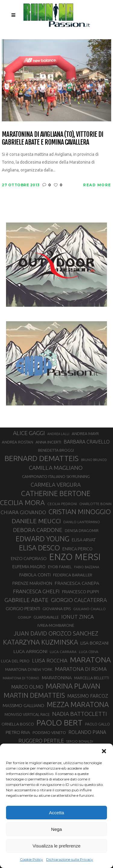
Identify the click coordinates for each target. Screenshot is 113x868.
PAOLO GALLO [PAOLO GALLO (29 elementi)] (97, 724)
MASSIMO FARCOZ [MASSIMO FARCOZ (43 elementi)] (88, 696)
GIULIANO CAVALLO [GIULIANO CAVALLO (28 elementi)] (89, 609)
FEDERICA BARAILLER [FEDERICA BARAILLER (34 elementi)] (73, 575)
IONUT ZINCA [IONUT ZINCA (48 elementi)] (77, 617)
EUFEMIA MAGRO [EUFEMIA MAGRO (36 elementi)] (29, 567)
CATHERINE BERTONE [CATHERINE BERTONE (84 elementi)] (56, 493)
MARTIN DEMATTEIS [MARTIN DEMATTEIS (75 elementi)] (34, 695)
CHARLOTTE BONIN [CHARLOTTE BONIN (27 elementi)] (95, 504)
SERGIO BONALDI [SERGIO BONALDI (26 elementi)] (80, 741)
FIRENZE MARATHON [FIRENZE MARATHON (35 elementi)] (32, 583)
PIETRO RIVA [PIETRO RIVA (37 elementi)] (18, 732)
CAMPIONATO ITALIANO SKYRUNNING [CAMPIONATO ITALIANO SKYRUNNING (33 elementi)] (56, 476)
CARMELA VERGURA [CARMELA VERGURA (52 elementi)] (56, 485)
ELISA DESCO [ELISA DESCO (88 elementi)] (39, 548)
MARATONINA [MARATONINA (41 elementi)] (57, 677)
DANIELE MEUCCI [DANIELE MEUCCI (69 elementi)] (36, 521)
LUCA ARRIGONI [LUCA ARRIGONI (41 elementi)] (30, 651)
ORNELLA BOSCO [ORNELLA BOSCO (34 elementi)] (18, 724)
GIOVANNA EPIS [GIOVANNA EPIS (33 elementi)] (57, 609)
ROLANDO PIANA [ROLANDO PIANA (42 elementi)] (87, 732)
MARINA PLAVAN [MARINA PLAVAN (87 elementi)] (73, 686)
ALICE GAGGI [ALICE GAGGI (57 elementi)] (29, 433)
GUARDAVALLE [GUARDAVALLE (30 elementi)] (46, 617)
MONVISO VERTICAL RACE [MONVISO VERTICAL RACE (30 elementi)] (27, 714)
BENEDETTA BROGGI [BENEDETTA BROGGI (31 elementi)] (56, 450)
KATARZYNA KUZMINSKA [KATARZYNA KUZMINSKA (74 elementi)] (41, 642)
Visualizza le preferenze (56, 846)
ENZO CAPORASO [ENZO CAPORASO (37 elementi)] (29, 558)
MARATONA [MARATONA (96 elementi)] (90, 660)
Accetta (56, 813)
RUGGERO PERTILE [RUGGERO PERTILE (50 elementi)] (41, 741)
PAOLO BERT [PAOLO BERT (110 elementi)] (60, 722)
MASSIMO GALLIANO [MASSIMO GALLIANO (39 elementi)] (24, 705)
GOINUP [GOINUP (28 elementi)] (24, 617)
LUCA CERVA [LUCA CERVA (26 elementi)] (89, 652)
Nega (57, 829)
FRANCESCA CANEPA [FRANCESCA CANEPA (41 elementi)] (77, 583)
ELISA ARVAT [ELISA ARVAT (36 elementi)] (84, 540)
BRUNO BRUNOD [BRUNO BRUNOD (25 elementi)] (94, 460)
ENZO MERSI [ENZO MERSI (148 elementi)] (75, 557)
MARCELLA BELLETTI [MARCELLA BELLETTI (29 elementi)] (92, 678)
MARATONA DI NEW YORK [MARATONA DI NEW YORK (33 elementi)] (29, 669)
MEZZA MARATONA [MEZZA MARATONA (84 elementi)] (78, 704)
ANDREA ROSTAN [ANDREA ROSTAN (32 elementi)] (17, 442)
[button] (104, 751)
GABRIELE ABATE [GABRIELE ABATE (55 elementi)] (27, 600)
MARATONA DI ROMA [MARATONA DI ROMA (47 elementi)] (81, 669)
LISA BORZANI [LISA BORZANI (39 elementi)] (94, 643)
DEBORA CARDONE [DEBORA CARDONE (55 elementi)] (38, 530)
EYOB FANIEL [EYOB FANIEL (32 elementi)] (60, 567)
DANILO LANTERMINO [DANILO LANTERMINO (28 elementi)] (82, 522)
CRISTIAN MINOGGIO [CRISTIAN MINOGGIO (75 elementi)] (80, 512)
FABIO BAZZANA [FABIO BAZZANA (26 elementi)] (87, 567)
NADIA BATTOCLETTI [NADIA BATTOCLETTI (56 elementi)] (80, 714)
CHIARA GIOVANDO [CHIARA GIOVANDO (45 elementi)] (23, 512)
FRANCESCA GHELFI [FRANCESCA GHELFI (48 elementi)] (36, 591)
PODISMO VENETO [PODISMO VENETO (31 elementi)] (49, 732)
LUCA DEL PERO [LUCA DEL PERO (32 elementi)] (15, 661)
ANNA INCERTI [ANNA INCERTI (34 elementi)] (48, 442)
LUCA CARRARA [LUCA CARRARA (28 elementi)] (63, 652)
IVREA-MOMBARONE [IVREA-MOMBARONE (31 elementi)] (56, 625)
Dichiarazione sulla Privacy (70, 859)
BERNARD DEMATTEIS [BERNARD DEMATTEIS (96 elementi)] (42, 458)
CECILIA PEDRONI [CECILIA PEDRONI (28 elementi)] (62, 504)
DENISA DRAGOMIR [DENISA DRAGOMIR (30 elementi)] (82, 530)
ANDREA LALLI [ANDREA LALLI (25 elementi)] (58, 434)
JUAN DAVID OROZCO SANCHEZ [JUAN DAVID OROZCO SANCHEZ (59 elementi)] (56, 633)
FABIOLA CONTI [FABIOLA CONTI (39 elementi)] (35, 575)
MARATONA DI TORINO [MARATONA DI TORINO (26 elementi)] (21, 678)
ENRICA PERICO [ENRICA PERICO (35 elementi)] (77, 549)
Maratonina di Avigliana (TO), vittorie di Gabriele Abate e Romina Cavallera (52, 138)
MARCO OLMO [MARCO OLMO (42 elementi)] (27, 687)
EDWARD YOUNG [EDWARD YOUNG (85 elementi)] (42, 539)
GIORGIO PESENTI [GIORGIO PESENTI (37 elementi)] (23, 609)
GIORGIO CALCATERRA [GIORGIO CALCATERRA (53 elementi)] (79, 600)
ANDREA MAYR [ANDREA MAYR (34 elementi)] (85, 434)
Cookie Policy (31, 859)
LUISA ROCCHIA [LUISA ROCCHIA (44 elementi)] (50, 661)
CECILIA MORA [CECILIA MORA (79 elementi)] (22, 503)
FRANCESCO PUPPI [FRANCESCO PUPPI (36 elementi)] (80, 592)
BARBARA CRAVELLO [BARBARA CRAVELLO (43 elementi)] (87, 442)
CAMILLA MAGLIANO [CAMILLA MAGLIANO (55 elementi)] (56, 468)
